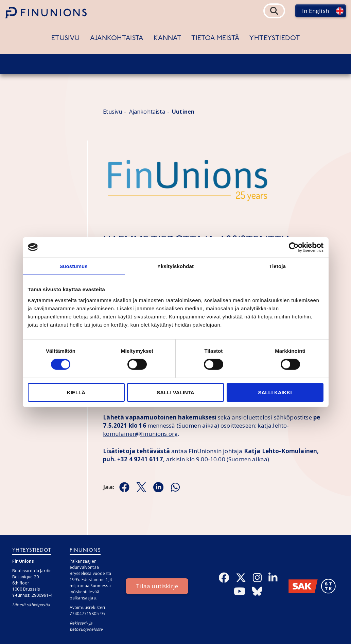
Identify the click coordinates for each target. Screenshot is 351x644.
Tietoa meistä (215, 38)
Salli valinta (175, 392)
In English (315, 11)
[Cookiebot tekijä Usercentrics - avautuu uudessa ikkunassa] (294, 247)
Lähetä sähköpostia (31, 605)
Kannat (167, 38)
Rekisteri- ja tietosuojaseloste (86, 626)
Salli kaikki (275, 392)
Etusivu (66, 38)
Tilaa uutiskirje (157, 586)
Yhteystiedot (275, 38)
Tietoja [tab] (277, 266)
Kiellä (76, 392)
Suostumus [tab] (74, 266)
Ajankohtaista (117, 38)
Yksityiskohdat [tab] (175, 266)
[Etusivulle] (46, 13)
